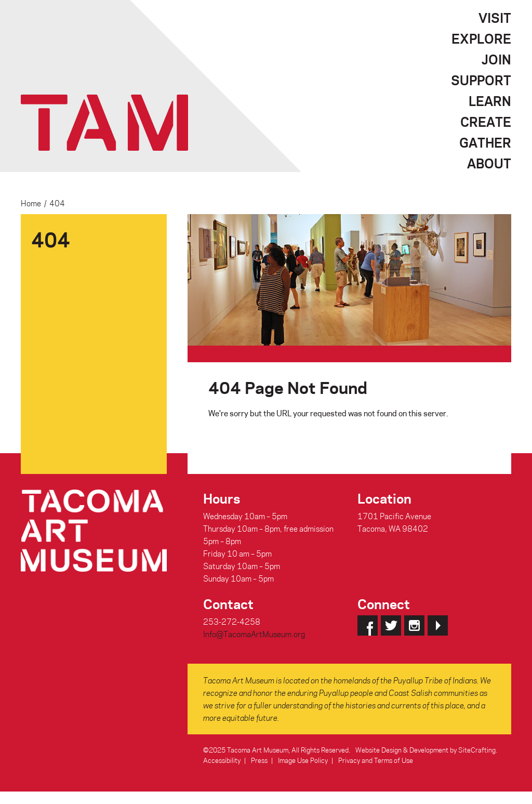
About (489, 163)
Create (486, 122)
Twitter (391, 625)
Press (259, 760)
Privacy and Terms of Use (376, 760)
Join (496, 59)
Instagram (414, 625)
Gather (485, 142)
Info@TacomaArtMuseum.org (254, 634)
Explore (481, 38)
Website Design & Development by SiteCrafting (425, 750)
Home (31, 203)
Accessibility (222, 760)
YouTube (438, 625)
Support (481, 80)
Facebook (368, 625)
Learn (490, 101)
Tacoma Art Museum (104, 123)
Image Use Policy (303, 760)
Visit (495, 18)
